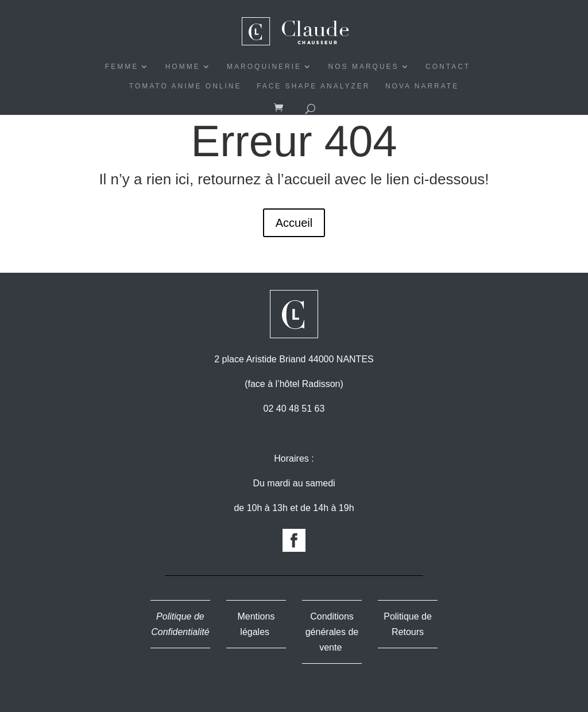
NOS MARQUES (364, 67)
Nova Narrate (422, 86)
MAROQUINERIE (264, 67)
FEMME (122, 67)
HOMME (183, 67)
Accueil (294, 223)
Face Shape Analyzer (314, 86)
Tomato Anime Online (185, 86)
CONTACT (448, 67)
